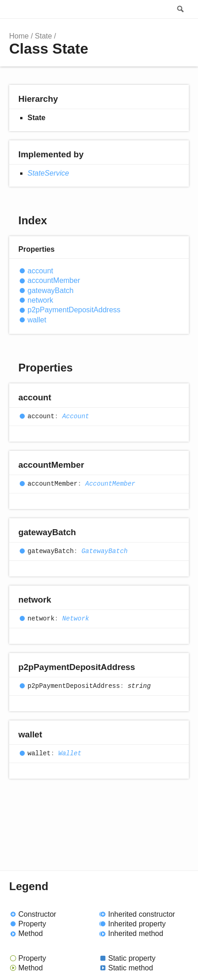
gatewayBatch (51, 291)
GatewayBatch (105, 551)
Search (180, 9)
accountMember (54, 280)
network (40, 300)
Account (76, 416)
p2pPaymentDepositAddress (74, 310)
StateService (48, 173)
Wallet (70, 753)
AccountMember (110, 484)
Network (76, 619)
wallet (37, 320)
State (43, 36)
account (40, 271)
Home (19, 36)
